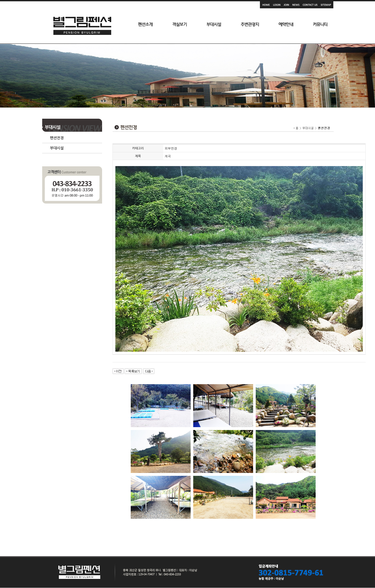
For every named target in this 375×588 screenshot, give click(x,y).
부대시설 (57, 148)
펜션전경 (57, 138)
